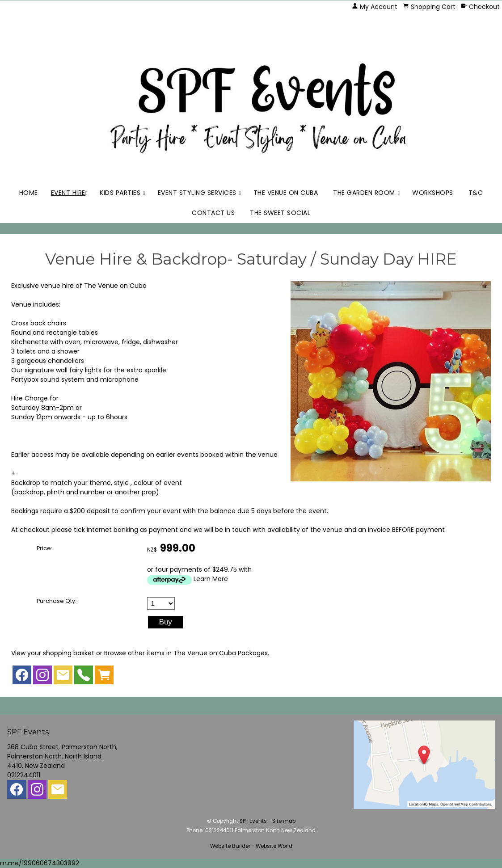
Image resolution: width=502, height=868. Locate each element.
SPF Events (253, 821)
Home (29, 193)
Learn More (211, 579)
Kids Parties (120, 193)
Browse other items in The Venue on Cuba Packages (186, 653)
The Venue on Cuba (286, 193)
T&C (476, 193)
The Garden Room (364, 193)
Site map (284, 821)
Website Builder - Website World (251, 846)
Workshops (433, 193)
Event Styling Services (197, 193)
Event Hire (68, 193)
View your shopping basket (53, 653)
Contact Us (213, 213)
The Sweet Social (280, 213)
